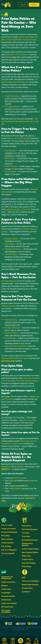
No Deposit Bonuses (30, 540)
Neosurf (4, 586)
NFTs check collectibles (6, 611)
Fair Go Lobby (7, 525)
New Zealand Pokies (30, 552)
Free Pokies (27, 567)
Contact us (26, 592)
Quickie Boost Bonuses (27, 544)
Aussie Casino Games (30, 549)
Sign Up (34, 5)
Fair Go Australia (8, 553)
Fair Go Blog (6, 546)
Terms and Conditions (30, 581)
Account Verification (9, 532)
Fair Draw (26, 533)
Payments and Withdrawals (7, 578)
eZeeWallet (6, 593)
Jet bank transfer (8, 596)
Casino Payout (27, 559)
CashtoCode (6, 600)
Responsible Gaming (30, 585)
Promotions (26, 526)
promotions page (8, 361)
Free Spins (26, 536)
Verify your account (9, 603)
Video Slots (26, 556)
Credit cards (6, 589)
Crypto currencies (8, 582)
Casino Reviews (7, 543)
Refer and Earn (7, 539)
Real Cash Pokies (29, 563)
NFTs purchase (7, 607)
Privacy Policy (27, 588)
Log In (23, 5)
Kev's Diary (6, 536)
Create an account (8, 529)
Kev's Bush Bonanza (30, 529)
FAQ (24, 578)
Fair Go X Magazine (9, 550)
